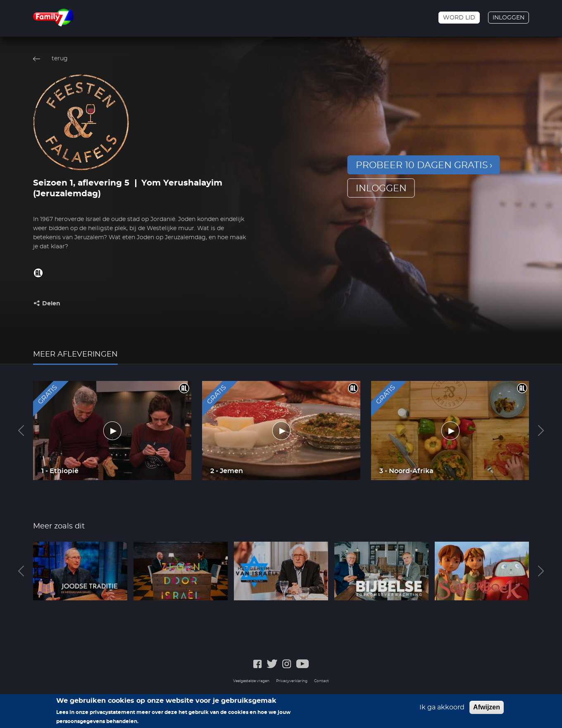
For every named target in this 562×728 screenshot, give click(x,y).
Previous (21, 431)
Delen (51, 304)
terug (60, 59)
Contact (321, 681)
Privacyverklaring (292, 681)
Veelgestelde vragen (251, 681)
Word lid (459, 18)
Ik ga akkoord (442, 709)
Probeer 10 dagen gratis (422, 165)
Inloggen (508, 18)
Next (541, 431)
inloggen (381, 188)
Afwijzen (487, 709)
